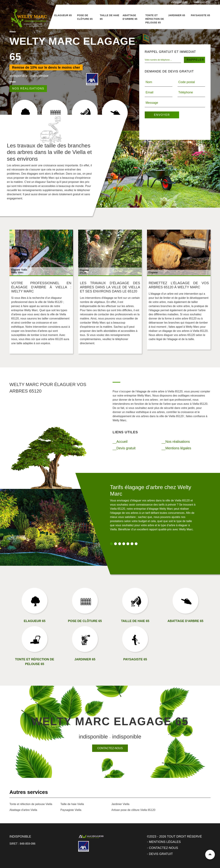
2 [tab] (115, 544)
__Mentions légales (176, 448)
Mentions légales (165, 842)
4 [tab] (124, 544)
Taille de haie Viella (72, 804)
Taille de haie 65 (110, 17)
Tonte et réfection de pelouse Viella (31, 804)
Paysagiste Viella (71, 810)
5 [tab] (128, 544)
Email (149, 92)
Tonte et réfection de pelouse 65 (155, 19)
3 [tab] (120, 544)
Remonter (210, 855)
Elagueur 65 (63, 15)
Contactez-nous (110, 748)
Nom (149, 82)
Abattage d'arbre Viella (23, 810)
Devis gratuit (161, 854)
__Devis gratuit (124, 448)
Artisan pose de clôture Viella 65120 (133, 810)
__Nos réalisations (176, 442)
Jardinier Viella (120, 804)
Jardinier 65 (177, 15)
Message (152, 103)
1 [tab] (111, 544)
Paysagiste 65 (201, 15)
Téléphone (186, 92)
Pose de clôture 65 (85, 17)
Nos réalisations (28, 89)
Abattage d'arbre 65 (130, 17)
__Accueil (120, 442)
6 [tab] (132, 544)
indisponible (179, 2)
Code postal (187, 82)
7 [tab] (136, 544)
